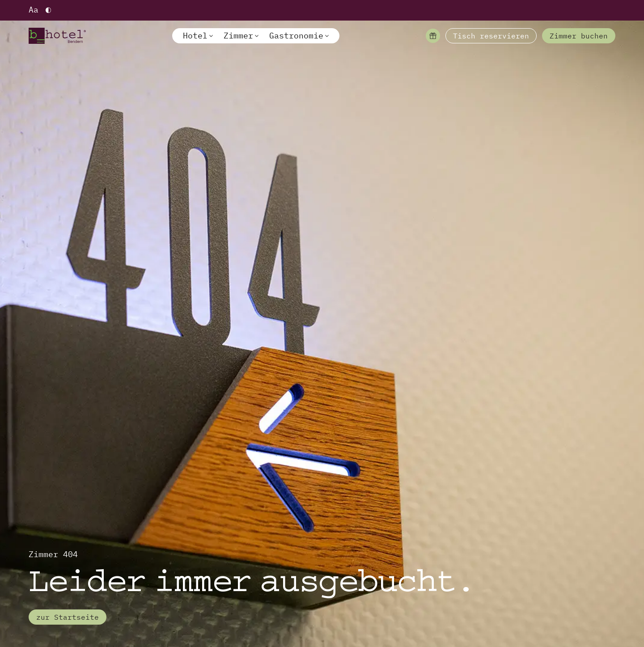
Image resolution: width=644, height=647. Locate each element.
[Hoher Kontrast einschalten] (48, 10)
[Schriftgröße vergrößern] (34, 10)
